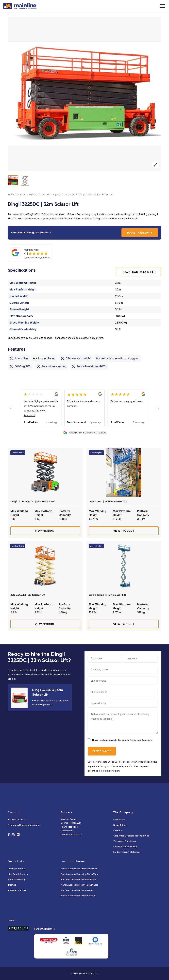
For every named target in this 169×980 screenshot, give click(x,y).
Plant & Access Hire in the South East (79, 885)
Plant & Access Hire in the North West (79, 874)
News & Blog (120, 825)
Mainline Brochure (17, 890)
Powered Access (17, 869)
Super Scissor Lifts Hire (65, 194)
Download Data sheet (139, 272)
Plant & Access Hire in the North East (79, 869)
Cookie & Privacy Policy (125, 847)
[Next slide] (157, 408)
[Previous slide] (12, 408)
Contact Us (119, 819)
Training (12, 885)
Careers (118, 830)
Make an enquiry (140, 233)
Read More (29, 415)
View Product (45, 531)
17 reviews (101, 432)
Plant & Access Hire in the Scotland (78, 896)
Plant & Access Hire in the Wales (77, 890)
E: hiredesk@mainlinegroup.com (24, 825)
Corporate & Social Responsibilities (131, 836)
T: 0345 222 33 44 (17, 819)
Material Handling (17, 879)
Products (21, 194)
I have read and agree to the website (122, 740)
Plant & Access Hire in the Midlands (78, 879)
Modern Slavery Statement (127, 852)
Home (11, 194)
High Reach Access (39, 194)
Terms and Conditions (141, 740)
